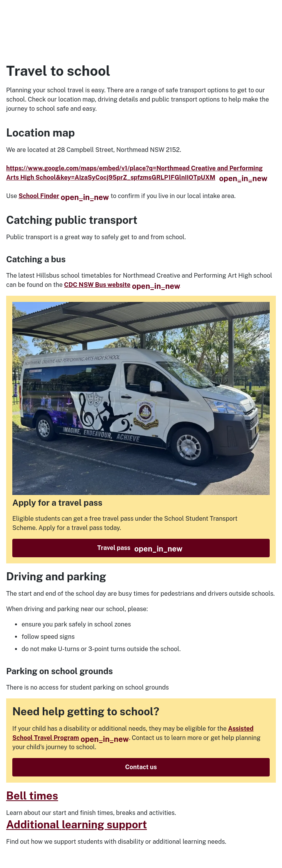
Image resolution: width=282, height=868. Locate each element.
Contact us (141, 767)
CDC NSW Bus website (122, 285)
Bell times (32, 796)
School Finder (64, 196)
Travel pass (140, 549)
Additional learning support (77, 824)
